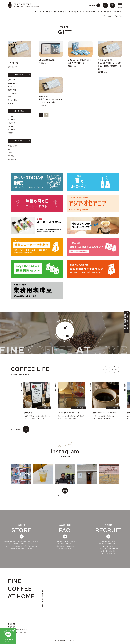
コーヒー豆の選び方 (104, 12)
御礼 (9, 149)
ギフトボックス (13, 67)
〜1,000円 (11, 116)
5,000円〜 (11, 133)
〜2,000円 (11, 120)
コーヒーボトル (13, 100)
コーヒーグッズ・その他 (88, 12)
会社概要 (13, 624)
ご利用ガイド (118, 12)
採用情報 (13, 627)
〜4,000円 (11, 126)
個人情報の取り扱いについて (19, 630)
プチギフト (11, 153)
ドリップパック (73, 12)
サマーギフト (12, 80)
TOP (36, 12)
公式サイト (92, 5)
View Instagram (65, 492)
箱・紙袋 (11, 103)
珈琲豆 (10, 97)
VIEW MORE (16, 429)
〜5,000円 (11, 129)
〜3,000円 (11, 123)
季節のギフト (12, 90)
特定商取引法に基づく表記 (18, 633)
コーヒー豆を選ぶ (46, 12)
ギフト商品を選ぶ (60, 12)
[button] (107, 370)
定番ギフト (11, 87)
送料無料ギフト (13, 83)
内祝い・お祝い (13, 146)
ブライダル (11, 156)
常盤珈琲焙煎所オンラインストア (23, 5)
